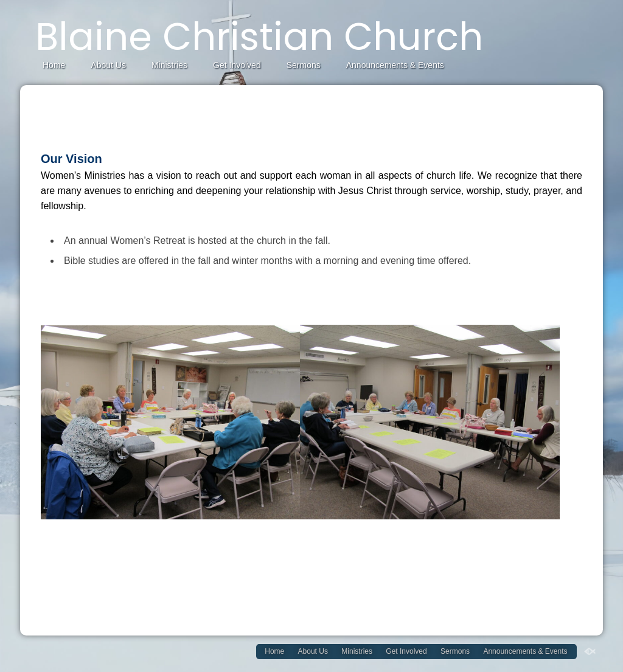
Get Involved (237, 65)
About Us (108, 65)
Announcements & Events (395, 65)
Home (54, 65)
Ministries (169, 65)
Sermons (304, 65)
